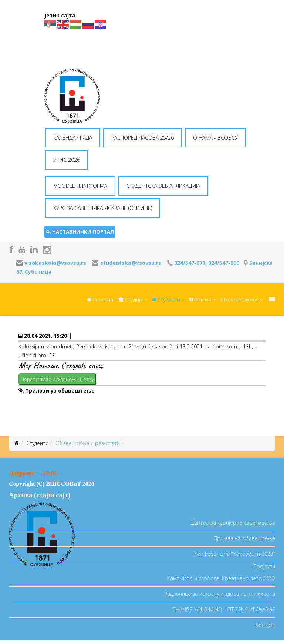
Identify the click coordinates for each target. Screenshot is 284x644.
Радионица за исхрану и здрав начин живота (220, 594)
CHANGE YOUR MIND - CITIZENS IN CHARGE (224, 609)
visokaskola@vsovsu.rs (55, 263)
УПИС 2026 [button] (67, 160)
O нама (200, 300)
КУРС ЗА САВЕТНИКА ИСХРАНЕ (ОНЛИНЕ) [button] (103, 208)
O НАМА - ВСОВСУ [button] (215, 138)
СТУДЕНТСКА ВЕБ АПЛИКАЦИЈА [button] (163, 186)
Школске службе (240, 300)
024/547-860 (224, 263)
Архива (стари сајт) (40, 495)
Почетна (100, 300)
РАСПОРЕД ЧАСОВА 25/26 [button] (143, 138)
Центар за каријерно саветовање (233, 523)
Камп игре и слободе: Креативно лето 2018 (221, 578)
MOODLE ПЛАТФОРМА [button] (80, 186)
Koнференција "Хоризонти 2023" (235, 554)
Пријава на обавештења (244, 538)
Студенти (166, 300)
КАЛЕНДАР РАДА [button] (73, 138)
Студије (131, 300)
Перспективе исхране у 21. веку (57, 379)
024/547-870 (190, 263)
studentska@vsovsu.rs (131, 263)
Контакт (265, 625)
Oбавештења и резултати (88, 443)
